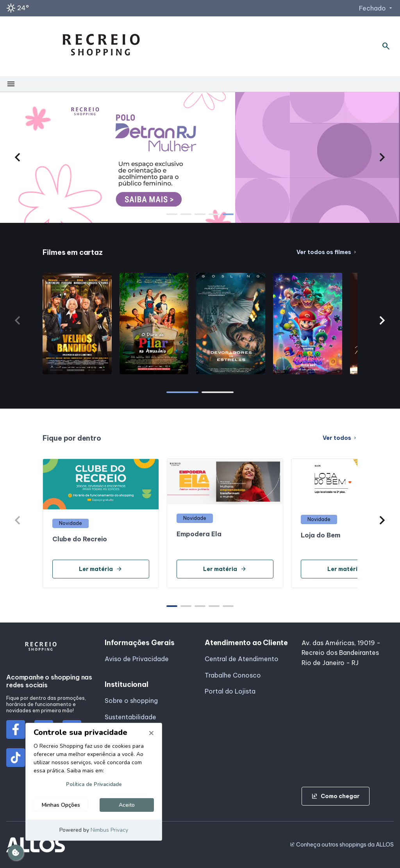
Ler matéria (101, 569)
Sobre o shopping (131, 701)
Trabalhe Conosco (233, 675)
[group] (200, 157)
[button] (18, 157)
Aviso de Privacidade (137, 659)
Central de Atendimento (242, 659)
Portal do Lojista (230, 691)
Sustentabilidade (130, 717)
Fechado (376, 8)
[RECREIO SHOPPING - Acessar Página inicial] (101, 46)
